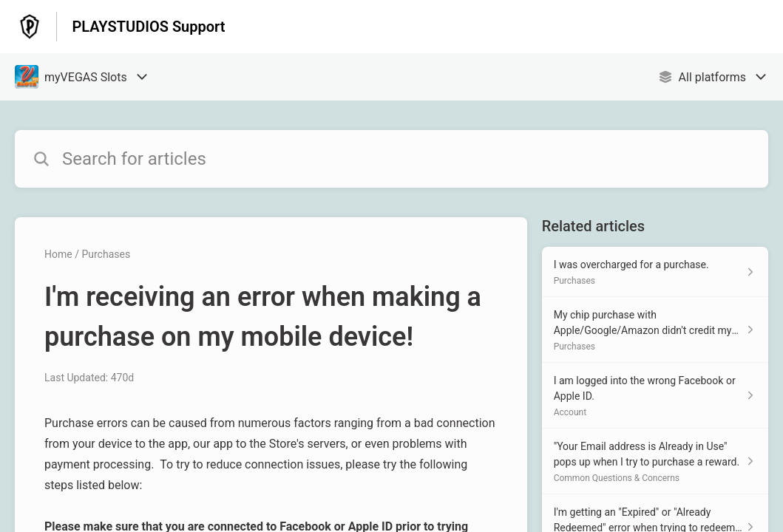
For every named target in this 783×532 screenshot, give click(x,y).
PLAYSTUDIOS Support (148, 27)
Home (58, 254)
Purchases (106, 254)
